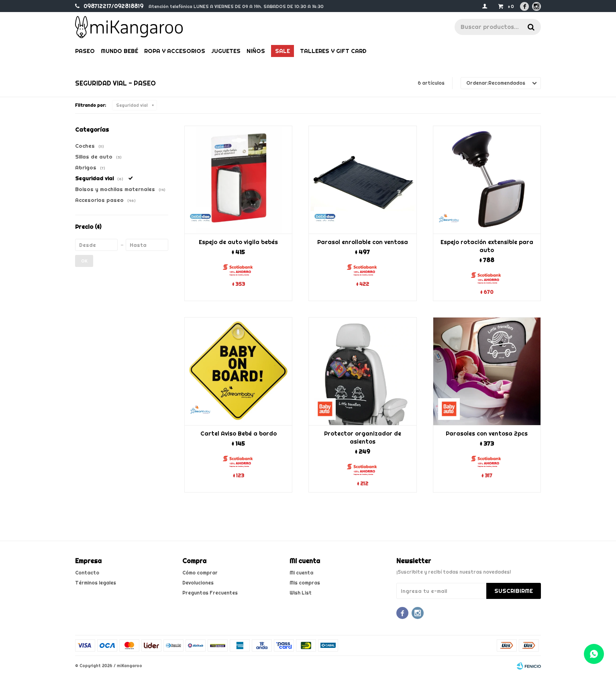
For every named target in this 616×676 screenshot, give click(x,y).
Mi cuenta (301, 573)
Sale (283, 51)
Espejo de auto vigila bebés (238, 242)
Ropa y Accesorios (175, 51)
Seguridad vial (132, 105)
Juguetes (226, 51)
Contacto (87, 573)
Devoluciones (198, 583)
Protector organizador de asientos (363, 438)
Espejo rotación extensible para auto (487, 246)
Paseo (85, 51)
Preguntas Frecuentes (210, 593)
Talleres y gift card (333, 51)
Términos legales (96, 583)
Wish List (301, 593)
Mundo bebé (119, 51)
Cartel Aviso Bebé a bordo (239, 434)
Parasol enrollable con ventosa (363, 242)
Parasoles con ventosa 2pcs (487, 434)
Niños (256, 51)
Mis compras (305, 583)
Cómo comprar (200, 573)
